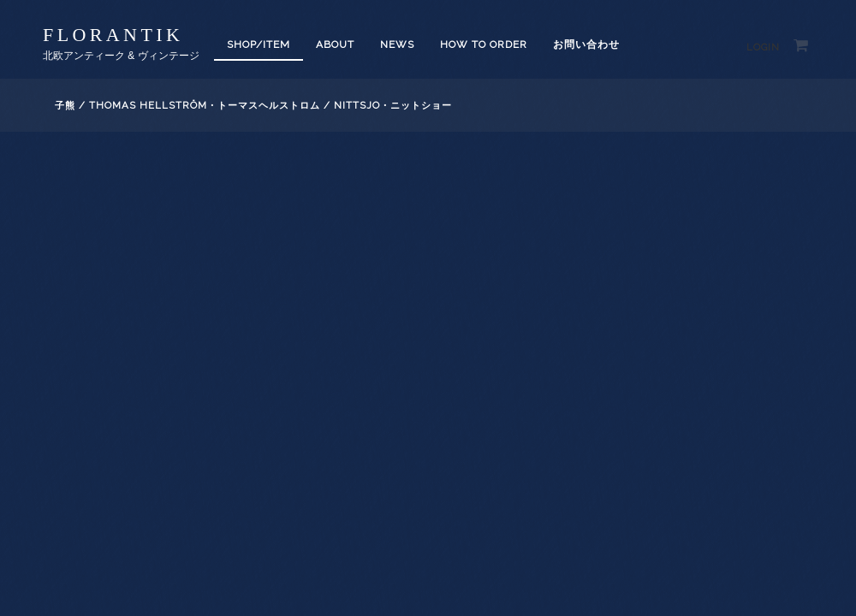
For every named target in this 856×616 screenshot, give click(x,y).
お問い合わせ (586, 44)
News (397, 44)
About (335, 44)
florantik (113, 35)
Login (763, 47)
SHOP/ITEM (259, 44)
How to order (484, 44)
